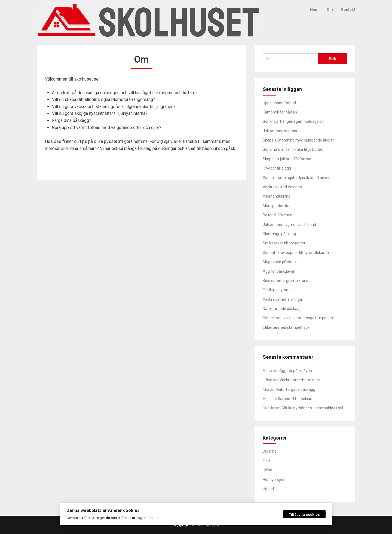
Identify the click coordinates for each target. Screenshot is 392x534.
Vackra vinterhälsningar (283, 299)
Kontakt (348, 10)
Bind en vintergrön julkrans (285, 281)
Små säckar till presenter (284, 243)
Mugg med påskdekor (281, 262)
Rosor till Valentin (278, 215)
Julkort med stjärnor (280, 131)
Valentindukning (277, 196)
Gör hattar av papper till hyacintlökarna (296, 253)
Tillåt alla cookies (304, 514)
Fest (266, 461)
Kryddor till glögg (277, 168)
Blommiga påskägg (279, 234)
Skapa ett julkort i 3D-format (287, 159)
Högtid (268, 489)
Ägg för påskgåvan (279, 271)
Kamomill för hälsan (280, 112)
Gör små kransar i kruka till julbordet (293, 149)
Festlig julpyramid (278, 290)
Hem (314, 10)
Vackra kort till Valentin (282, 187)
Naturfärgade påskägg (282, 309)
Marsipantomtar (277, 206)
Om (330, 10)
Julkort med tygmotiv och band (289, 225)
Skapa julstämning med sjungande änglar (298, 140)
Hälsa (267, 470)
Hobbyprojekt (274, 480)
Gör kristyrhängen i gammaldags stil (293, 121)
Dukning (270, 451)
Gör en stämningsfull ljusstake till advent (297, 178)
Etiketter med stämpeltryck (286, 327)
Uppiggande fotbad (279, 103)
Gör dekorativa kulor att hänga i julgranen (298, 318)
